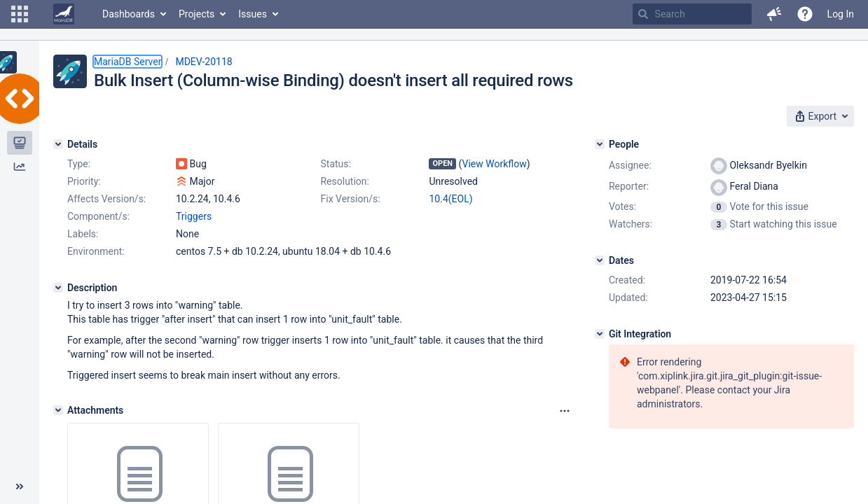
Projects (197, 14)
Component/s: (98, 216)
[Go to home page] (64, 14)
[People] (600, 144)
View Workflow (495, 164)
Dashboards (129, 14)
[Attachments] (58, 410)
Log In (841, 14)
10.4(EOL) (450, 199)
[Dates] (600, 260)
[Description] (58, 288)
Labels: (83, 234)
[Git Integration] (600, 334)
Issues (253, 14)
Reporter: (629, 186)
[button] (20, 14)
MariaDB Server (128, 62)
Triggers (194, 216)
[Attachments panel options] (565, 411)
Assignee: (630, 165)
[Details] (58, 144)
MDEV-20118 (204, 62)
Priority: (84, 181)
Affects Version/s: (106, 199)
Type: (79, 164)
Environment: (96, 251)
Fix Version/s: (350, 199)
